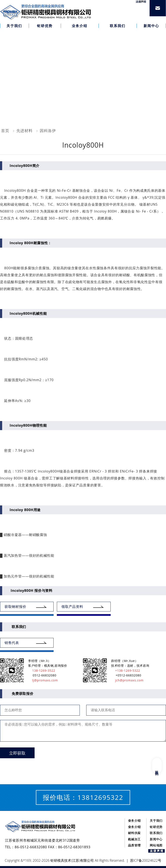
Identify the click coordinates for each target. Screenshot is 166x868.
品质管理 (134, 845)
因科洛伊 (48, 131)
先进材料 (25, 131)
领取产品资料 (72, 607)
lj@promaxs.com (43, 680)
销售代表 (12, 643)
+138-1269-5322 (126, 670)
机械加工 (134, 839)
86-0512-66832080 (31, 847)
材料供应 (134, 833)
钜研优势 (156, 827)
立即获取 (17, 753)
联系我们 (156, 833)
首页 (5, 131)
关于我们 (156, 820)
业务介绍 (134, 820)
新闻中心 (156, 839)
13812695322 (100, 797)
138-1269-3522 (42, 670)
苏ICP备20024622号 (146, 860)
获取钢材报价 (15, 607)
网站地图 (156, 845)
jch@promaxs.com (127, 680)
